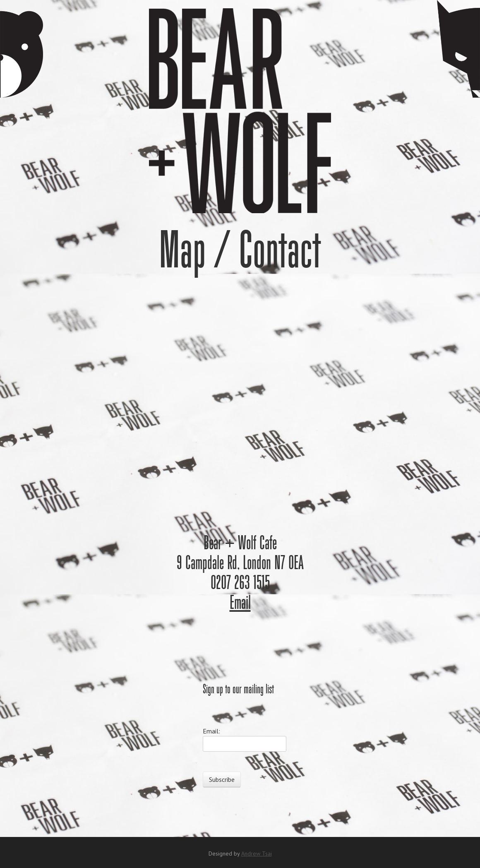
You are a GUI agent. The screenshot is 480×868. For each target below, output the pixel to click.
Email (240, 604)
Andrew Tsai (257, 854)
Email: (211, 731)
